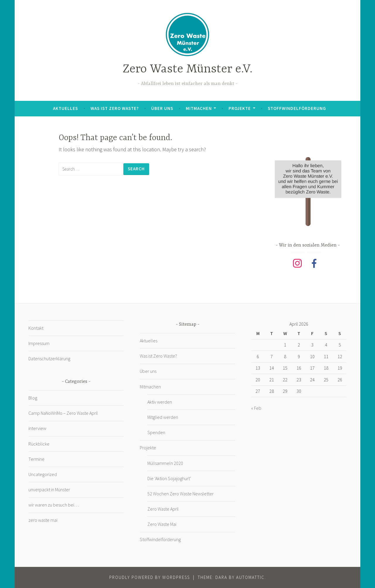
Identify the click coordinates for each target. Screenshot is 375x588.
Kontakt (36, 328)
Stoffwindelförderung (297, 108)
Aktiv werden (160, 402)
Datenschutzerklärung (49, 358)
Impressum (39, 343)
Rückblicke (39, 444)
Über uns (162, 108)
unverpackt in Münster (49, 490)
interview (37, 428)
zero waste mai (43, 520)
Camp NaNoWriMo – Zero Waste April (63, 413)
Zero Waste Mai (162, 524)
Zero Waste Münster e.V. (188, 69)
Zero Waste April (163, 509)
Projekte (240, 108)
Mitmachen (199, 108)
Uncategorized (43, 474)
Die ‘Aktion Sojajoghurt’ (169, 478)
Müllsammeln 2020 (165, 463)
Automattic (250, 577)
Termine (36, 459)
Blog (33, 398)
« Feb (256, 408)
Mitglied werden (163, 417)
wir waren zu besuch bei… (54, 505)
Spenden (156, 432)
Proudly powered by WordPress (150, 577)
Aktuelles (65, 108)
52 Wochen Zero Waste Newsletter (180, 494)
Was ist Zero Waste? (115, 108)
